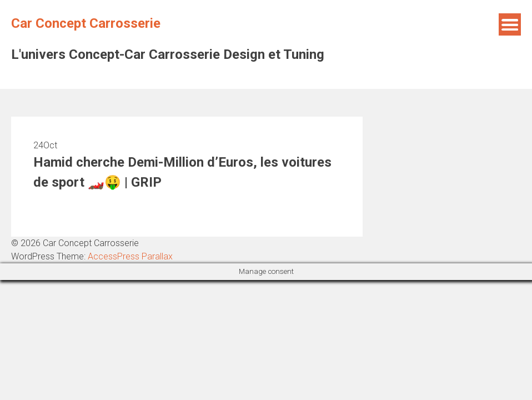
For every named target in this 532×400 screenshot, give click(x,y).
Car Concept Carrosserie (86, 23)
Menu (510, 24)
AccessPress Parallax (130, 256)
